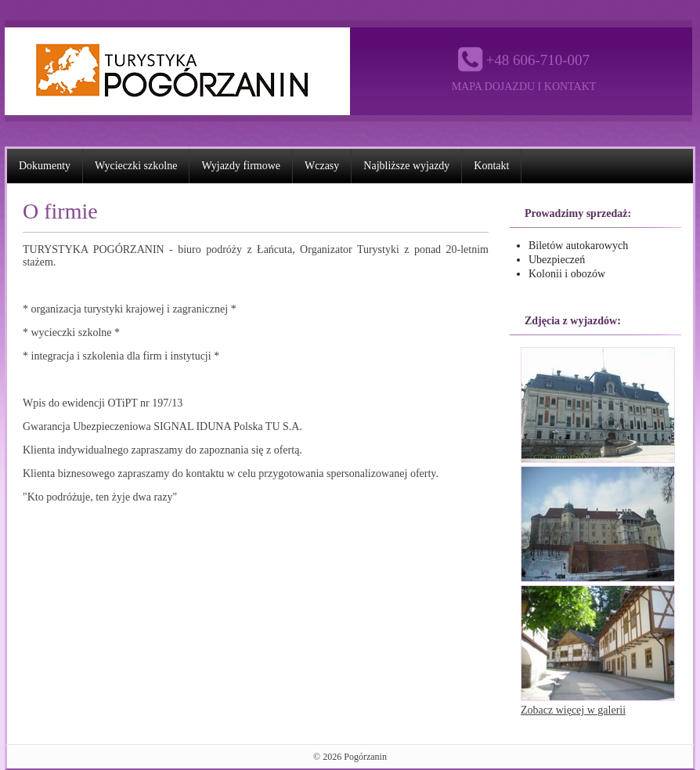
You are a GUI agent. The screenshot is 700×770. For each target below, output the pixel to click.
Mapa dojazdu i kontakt (524, 87)
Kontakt (491, 166)
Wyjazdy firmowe (241, 166)
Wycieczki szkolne (136, 166)
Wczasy (322, 166)
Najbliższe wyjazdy (406, 166)
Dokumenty (45, 166)
